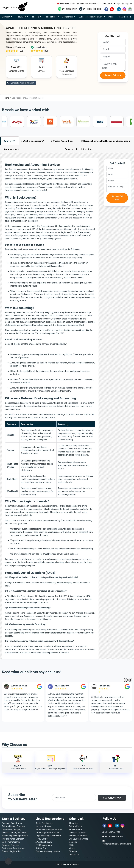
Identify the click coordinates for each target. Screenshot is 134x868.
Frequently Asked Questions (79, 149)
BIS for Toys (41, 848)
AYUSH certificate (44, 842)
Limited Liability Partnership (15, 833)
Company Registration (12, 823)
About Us (73, 823)
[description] (113, 66)
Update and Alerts (66, 4)
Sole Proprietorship (11, 842)
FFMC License (42, 839)
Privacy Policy (76, 826)
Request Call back (113, 75)
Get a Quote (106, 4)
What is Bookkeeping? (34, 141)
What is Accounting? (63, 141)
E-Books (73, 842)
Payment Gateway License (48, 851)
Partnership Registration (13, 848)
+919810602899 (68, 9)
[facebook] (106, 9)
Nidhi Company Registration (15, 836)
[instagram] (124, 9)
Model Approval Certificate (48, 833)
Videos (72, 848)
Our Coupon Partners (78, 839)
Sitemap (73, 851)
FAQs (71, 845)
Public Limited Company (13, 839)
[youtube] (112, 9)
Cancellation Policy (78, 833)
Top (8, 861)
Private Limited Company (14, 826)
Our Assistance (12, 149)
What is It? (9, 141)
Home (7, 98)
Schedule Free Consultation (20, 83)
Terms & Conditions (78, 836)
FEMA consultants (44, 845)
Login (117, 4)
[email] (113, 49)
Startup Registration (11, 851)
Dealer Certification (44, 823)
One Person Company (12, 829)
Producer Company (11, 845)
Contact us (74, 854)
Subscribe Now (112, 798)
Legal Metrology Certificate (48, 836)
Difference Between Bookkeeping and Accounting (106, 141)
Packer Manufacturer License (49, 829)
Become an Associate (87, 4)
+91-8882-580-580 (90, 9)
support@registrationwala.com (117, 844)
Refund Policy (75, 829)
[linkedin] (119, 9)
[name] (113, 42)
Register (127, 4)
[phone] (113, 57)
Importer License (43, 826)
